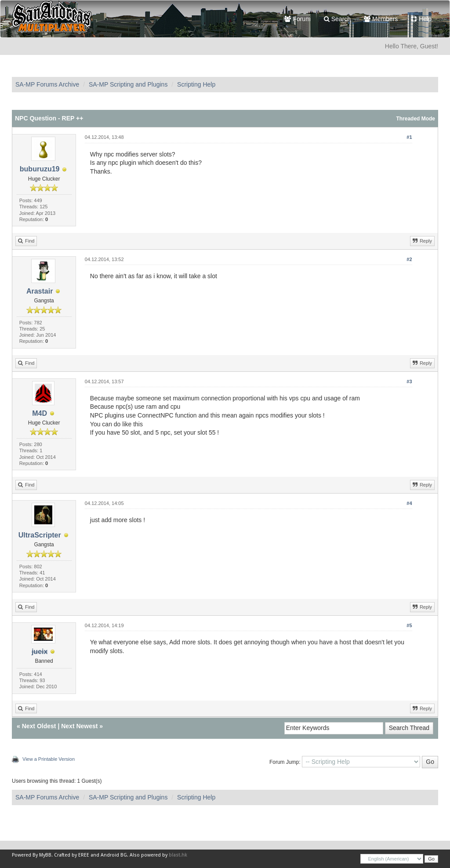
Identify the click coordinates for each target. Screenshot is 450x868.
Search (337, 19)
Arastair (40, 291)
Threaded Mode (416, 119)
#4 (409, 503)
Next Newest (79, 726)
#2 (409, 259)
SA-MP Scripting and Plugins (128, 84)
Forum (297, 19)
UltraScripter (40, 535)
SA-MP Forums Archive (47, 84)
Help (421, 19)
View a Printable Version (49, 759)
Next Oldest (39, 726)
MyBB (45, 855)
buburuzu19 (40, 169)
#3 (409, 381)
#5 (409, 625)
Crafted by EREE (72, 855)
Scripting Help (196, 84)
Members (381, 19)
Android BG (114, 855)
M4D (40, 413)
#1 (409, 137)
